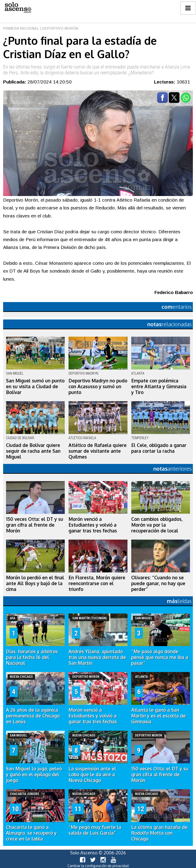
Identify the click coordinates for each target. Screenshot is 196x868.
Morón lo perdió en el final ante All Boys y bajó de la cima (35, 583)
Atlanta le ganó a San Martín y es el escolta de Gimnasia (158, 716)
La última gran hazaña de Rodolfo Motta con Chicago (159, 833)
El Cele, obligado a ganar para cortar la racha (159, 448)
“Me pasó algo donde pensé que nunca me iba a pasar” (160, 657)
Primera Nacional (21, 28)
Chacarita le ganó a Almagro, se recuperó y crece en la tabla (31, 833)
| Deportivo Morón (59, 28)
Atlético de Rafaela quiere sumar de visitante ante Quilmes (98, 451)
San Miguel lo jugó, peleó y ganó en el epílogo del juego (34, 774)
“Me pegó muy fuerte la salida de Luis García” (95, 830)
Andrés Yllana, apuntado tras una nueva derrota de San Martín (97, 657)
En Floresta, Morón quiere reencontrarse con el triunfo (97, 583)
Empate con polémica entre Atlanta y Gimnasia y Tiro (159, 386)
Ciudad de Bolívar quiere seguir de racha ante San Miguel (33, 451)
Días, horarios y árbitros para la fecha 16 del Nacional (32, 657)
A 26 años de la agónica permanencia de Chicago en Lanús (33, 716)
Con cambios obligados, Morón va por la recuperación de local (157, 525)
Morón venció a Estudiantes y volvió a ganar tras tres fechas (93, 525)
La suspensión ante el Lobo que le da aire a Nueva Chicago (92, 774)
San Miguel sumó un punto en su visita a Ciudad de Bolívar (35, 386)
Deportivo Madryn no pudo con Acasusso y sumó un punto (98, 386)
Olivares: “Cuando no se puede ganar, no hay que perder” (158, 583)
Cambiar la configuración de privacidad (98, 866)
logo (18, 7)
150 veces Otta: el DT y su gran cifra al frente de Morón (35, 525)
